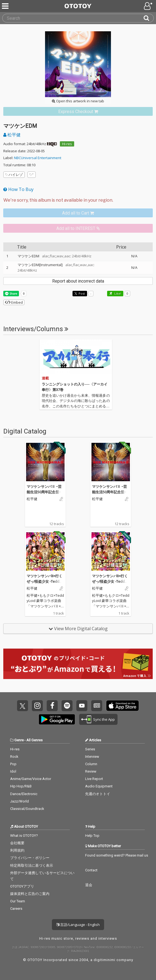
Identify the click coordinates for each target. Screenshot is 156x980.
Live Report (94, 779)
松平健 (12, 135)
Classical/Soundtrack (27, 809)
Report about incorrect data (78, 281)
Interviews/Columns (36, 329)
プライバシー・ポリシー (30, 858)
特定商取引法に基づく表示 (32, 865)
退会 (89, 885)
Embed (14, 302)
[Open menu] (149, 6)
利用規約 (17, 850)
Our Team (18, 901)
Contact (91, 870)
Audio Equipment (99, 786)
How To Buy (18, 189)
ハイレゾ (14, 174)
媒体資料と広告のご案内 (30, 894)
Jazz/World (19, 801)
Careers (16, 909)
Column (91, 764)
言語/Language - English (78, 925)
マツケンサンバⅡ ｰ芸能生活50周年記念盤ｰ (44, 489)
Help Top (92, 836)
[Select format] (78, 200)
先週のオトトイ (98, 794)
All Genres (34, 740)
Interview (92, 757)
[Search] (149, 18)
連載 (45, 378)
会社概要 (17, 843)
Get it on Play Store (57, 719)
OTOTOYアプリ (22, 886)
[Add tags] (32, 175)
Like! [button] (117, 293)
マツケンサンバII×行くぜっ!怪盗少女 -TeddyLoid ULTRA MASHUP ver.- (45, 584)
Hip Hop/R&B (21, 786)
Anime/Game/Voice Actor (31, 779)
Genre (19, 740)
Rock (14, 757)
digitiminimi (105, 960)
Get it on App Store (122, 706)
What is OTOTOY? (24, 836)
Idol (13, 771)
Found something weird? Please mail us (117, 855)
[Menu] (6, 6)
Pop (13, 764)
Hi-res (67, 144)
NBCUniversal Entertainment (38, 158)
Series (90, 749)
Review (91, 771)
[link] (78, 112)
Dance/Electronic (24, 794)
